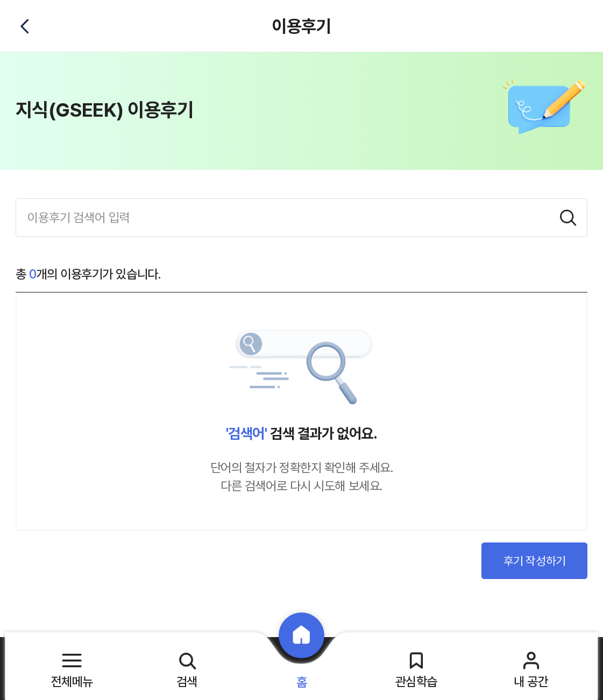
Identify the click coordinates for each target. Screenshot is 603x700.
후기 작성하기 (535, 561)
